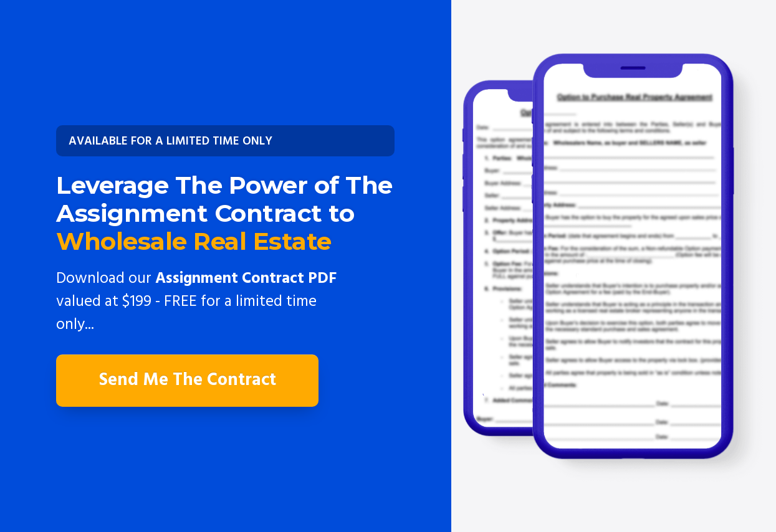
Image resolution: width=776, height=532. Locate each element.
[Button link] (225, 141)
